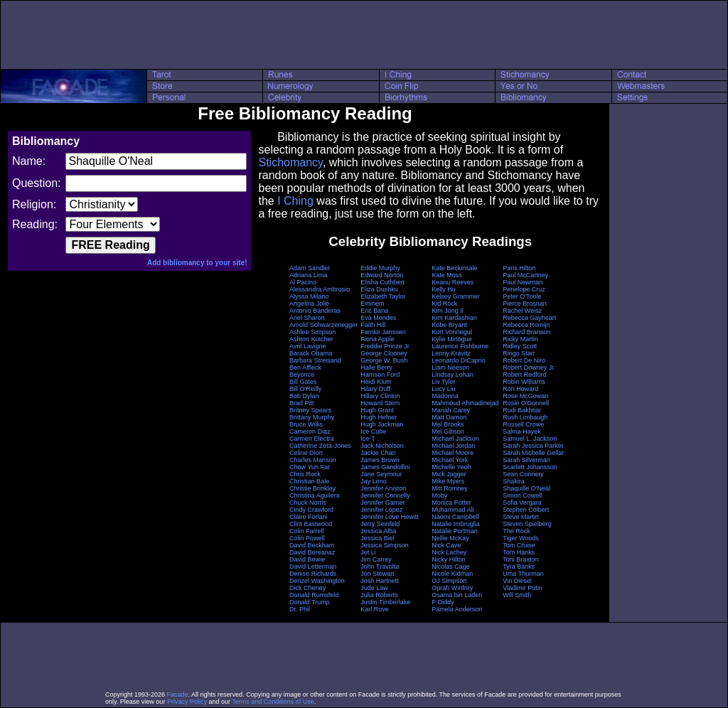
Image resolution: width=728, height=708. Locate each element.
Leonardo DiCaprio (459, 360)
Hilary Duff (375, 389)
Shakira (514, 481)
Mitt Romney (450, 488)
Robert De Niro (524, 360)
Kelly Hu (444, 289)
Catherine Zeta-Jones (320, 446)
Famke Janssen (383, 332)
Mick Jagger (449, 474)
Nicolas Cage (451, 567)
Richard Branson (526, 332)
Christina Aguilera (315, 495)
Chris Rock (305, 474)
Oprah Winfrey (452, 588)
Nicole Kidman (452, 574)
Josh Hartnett (380, 581)
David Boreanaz (312, 552)
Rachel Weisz (522, 311)
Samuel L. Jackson (530, 439)
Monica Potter (451, 503)
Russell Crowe (523, 424)
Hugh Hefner (379, 417)
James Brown (380, 460)
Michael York (450, 460)
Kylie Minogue (452, 339)
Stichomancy (290, 162)
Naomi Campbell (455, 517)
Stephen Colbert (526, 510)
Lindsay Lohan (453, 375)
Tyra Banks (519, 567)
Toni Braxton (520, 559)
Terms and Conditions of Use (273, 702)
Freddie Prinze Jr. (386, 346)
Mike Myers (448, 481)
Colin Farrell (307, 531)
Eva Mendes (378, 318)
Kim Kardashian (454, 318)
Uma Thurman (523, 574)
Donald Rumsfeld (314, 595)
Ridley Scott (520, 346)
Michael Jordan (453, 446)
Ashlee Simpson (312, 332)
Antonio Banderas (315, 311)
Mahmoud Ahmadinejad (465, 403)
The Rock (516, 531)
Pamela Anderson (457, 609)
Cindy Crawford (311, 510)
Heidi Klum (376, 382)
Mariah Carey (451, 410)
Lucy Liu (444, 389)
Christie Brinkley (312, 488)
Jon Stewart (378, 574)
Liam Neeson (450, 368)
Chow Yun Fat (309, 467)
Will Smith (517, 595)
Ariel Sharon (307, 318)
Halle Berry (376, 368)
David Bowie (307, 559)
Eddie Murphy (380, 268)
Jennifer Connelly (385, 495)
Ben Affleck (305, 368)
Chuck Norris (308, 503)
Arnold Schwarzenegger (323, 325)
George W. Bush (384, 360)
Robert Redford (525, 375)
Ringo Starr (519, 353)
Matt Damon (449, 417)
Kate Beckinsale (455, 268)
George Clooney (384, 353)
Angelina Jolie (309, 304)
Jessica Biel (378, 538)
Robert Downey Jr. (529, 368)
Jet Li (368, 552)
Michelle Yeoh (451, 467)
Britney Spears (310, 410)
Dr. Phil (300, 609)
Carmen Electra (312, 439)
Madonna (445, 396)
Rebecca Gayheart (529, 318)
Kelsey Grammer (456, 296)
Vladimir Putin (523, 588)
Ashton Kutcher (311, 339)
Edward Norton (382, 275)
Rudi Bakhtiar (522, 410)
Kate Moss (447, 275)
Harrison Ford (380, 375)
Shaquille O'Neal (526, 488)
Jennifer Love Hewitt (390, 517)
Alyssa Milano (309, 296)
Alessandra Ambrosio (320, 289)
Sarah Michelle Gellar (533, 453)
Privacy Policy (187, 702)
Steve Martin (521, 517)
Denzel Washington (317, 581)
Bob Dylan (304, 396)
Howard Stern (380, 403)
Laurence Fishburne (460, 346)
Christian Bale (309, 481)
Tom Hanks (519, 552)
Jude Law (374, 588)
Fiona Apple (378, 339)
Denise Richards (313, 574)
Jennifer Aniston (383, 488)
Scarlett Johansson (530, 467)
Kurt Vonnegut (452, 332)
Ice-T (368, 439)
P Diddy (443, 602)
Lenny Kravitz (451, 353)
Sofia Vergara (522, 503)
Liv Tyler (443, 382)
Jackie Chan (378, 453)
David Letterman (313, 567)
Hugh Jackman (382, 424)
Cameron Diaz (310, 431)
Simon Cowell (522, 495)
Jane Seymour (381, 474)
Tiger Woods (521, 538)
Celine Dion (306, 453)
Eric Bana (374, 311)
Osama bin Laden (457, 595)
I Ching (295, 201)
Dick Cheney (307, 588)
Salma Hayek (522, 431)
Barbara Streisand (315, 360)
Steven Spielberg (527, 524)
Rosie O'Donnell (526, 403)
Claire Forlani (309, 517)
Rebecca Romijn (526, 325)
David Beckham (312, 545)
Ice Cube (373, 431)
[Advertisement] (364, 35)
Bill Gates (303, 382)
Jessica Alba (378, 531)
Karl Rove (375, 609)
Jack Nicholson (382, 446)
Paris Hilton (519, 268)
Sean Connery (523, 474)
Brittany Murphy (312, 417)
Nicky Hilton (449, 559)
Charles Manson (313, 460)
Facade (178, 694)
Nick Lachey (449, 552)
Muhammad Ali (453, 510)
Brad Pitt (302, 403)
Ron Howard (520, 389)
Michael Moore (453, 453)
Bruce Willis (306, 424)
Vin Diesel (517, 581)
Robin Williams (524, 382)
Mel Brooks (448, 424)
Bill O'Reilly (305, 389)
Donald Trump (310, 602)
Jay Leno (374, 481)
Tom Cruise (519, 545)
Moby (439, 495)
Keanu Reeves (453, 282)
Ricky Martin (520, 339)
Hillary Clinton (380, 396)
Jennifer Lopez (381, 510)
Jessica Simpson (385, 545)
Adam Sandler (310, 268)
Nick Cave (446, 545)
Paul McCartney (525, 275)
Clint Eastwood (311, 524)
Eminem (372, 304)
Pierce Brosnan (525, 304)
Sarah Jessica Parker (533, 446)
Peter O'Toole (522, 296)
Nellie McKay (450, 538)
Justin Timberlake (385, 602)
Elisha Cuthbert (382, 282)
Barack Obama (311, 353)
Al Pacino (303, 282)
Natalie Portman (455, 531)
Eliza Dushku (379, 289)
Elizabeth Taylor (383, 296)
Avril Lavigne (307, 346)
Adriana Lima (308, 275)
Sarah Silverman (526, 460)
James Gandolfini (385, 467)
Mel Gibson (448, 431)
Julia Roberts (379, 595)
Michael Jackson (455, 439)
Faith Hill (373, 325)
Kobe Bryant (449, 325)
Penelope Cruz (524, 289)
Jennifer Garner (383, 503)
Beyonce (302, 375)
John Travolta (380, 567)
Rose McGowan (525, 396)
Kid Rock (444, 304)
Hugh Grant (377, 410)
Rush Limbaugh (525, 417)
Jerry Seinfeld (380, 524)
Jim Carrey (376, 559)
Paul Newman (523, 282)
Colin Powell (307, 538)
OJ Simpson (449, 581)
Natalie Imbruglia (456, 524)
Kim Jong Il (448, 311)
